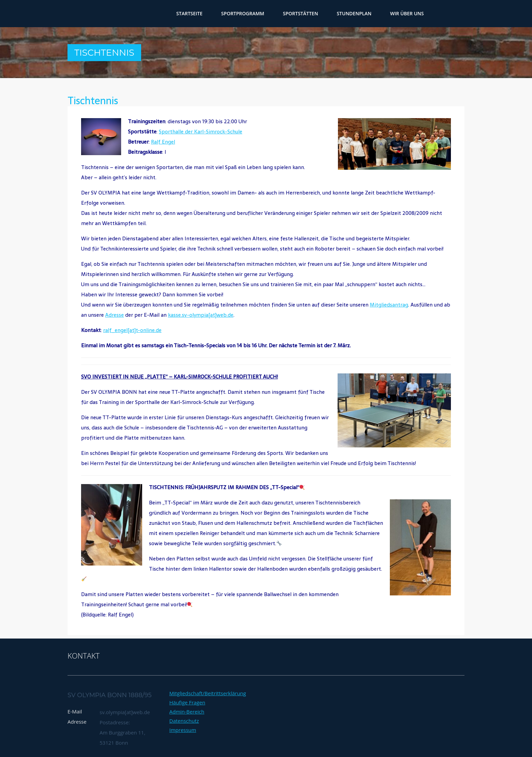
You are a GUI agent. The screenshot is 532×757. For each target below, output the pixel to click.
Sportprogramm (243, 13)
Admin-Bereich (187, 736)
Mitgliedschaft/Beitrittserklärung (208, 717)
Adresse (115, 315)
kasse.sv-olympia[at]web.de (201, 315)
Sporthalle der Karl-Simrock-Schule (201, 132)
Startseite (189, 13)
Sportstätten (301, 13)
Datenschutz (184, 745)
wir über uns (407, 13)
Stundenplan (354, 13)
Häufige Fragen (187, 726)
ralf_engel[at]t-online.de (132, 330)
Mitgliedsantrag (389, 305)
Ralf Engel (163, 142)
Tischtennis (93, 101)
